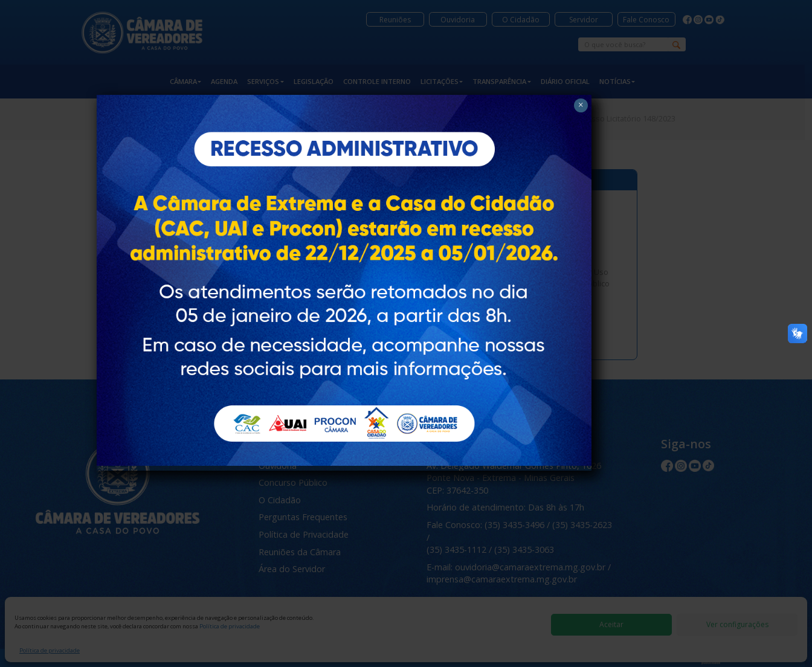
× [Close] (580, 90)
